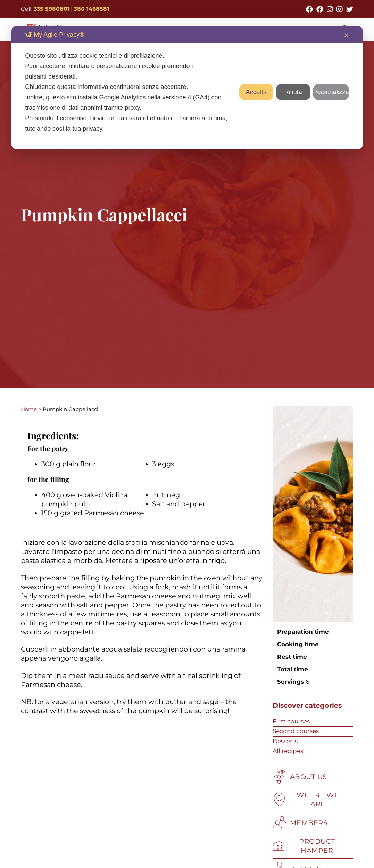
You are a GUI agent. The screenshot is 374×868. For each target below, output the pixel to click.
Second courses (296, 731)
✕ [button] (346, 35)
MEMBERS (300, 823)
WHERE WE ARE (306, 800)
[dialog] (187, 88)
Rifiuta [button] (293, 92)
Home (29, 409)
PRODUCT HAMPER (304, 846)
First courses (291, 721)
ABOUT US (300, 777)
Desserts (285, 741)
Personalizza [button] (331, 92)
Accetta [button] (256, 92)
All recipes (288, 751)
